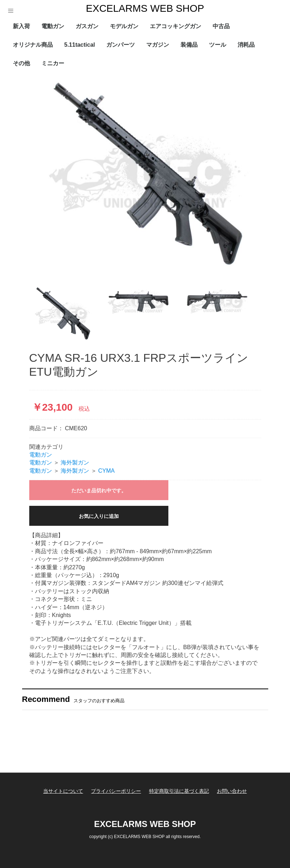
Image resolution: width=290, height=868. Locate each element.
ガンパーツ (121, 45)
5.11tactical (80, 45)
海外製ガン (75, 463)
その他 (21, 63)
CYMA (106, 471)
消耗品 (246, 45)
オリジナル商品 (33, 45)
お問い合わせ (233, 791)
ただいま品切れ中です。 (99, 491)
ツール (218, 45)
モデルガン (124, 26)
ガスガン (87, 26)
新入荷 (21, 26)
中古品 (221, 26)
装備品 (189, 45)
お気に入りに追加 (99, 516)
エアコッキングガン (175, 26)
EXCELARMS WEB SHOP (145, 8)
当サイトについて (62, 791)
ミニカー (53, 63)
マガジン (158, 45)
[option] (145, 177)
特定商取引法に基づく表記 (179, 791)
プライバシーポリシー (116, 791)
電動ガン (53, 26)
